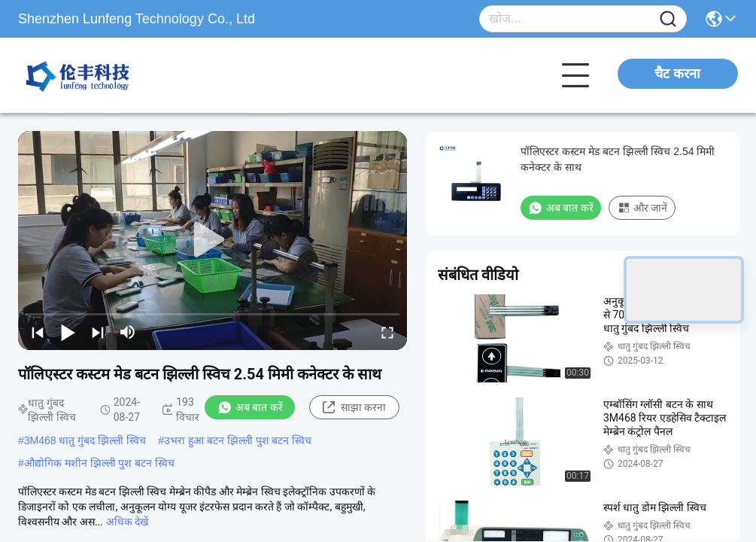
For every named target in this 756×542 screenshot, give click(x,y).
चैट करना (677, 74)
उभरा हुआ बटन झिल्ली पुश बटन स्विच (238, 440)
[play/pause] (68, 332)
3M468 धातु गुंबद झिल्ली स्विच (85, 440)
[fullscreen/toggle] (387, 332)
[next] (98, 332)
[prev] (38, 332)
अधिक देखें (127, 522)
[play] (213, 240)
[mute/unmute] (128, 332)
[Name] (668, 19)
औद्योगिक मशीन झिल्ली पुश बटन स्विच (99, 463)
